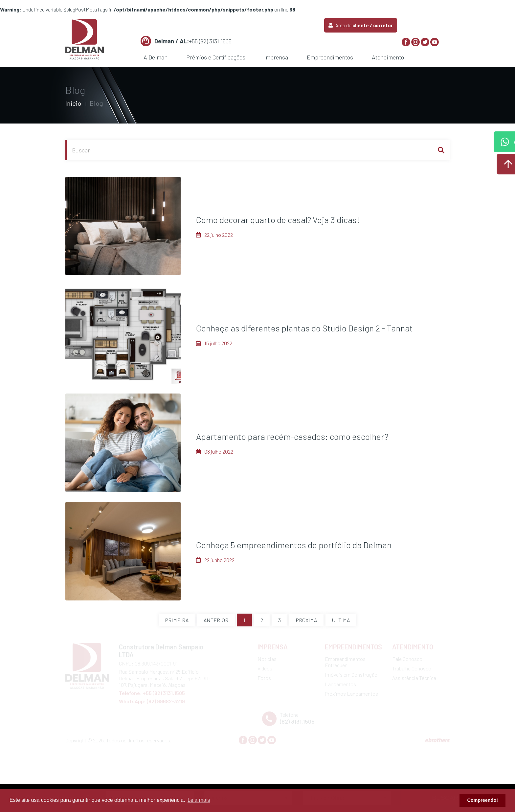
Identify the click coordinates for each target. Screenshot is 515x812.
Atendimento (388, 57)
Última (341, 620)
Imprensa (276, 57)
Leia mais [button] (199, 800)
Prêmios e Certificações (216, 57)
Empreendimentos (330, 57)
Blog (96, 103)
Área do (361, 25)
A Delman (156, 57)
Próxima (306, 620)
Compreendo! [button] (482, 800)
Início (73, 103)
